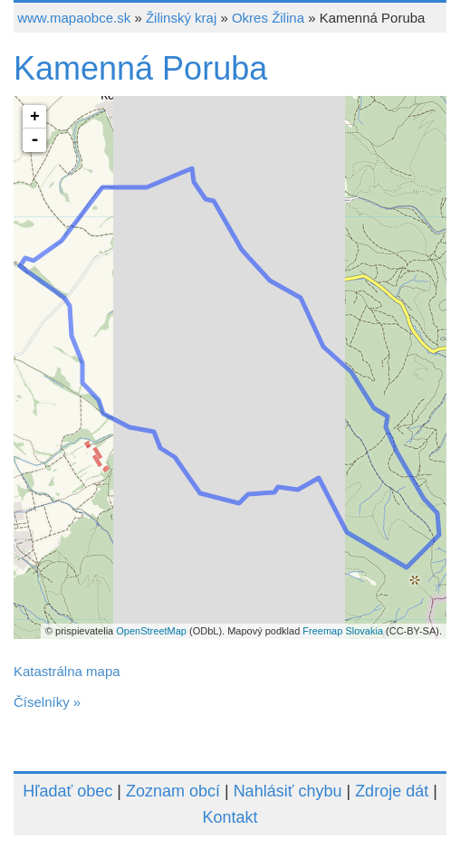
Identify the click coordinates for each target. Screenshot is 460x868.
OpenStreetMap (151, 631)
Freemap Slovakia (343, 631)
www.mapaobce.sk (74, 18)
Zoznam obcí (173, 791)
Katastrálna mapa (67, 671)
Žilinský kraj (181, 18)
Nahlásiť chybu (288, 791)
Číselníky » (47, 702)
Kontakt (230, 817)
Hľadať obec (67, 791)
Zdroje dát (392, 791)
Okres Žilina (268, 18)
